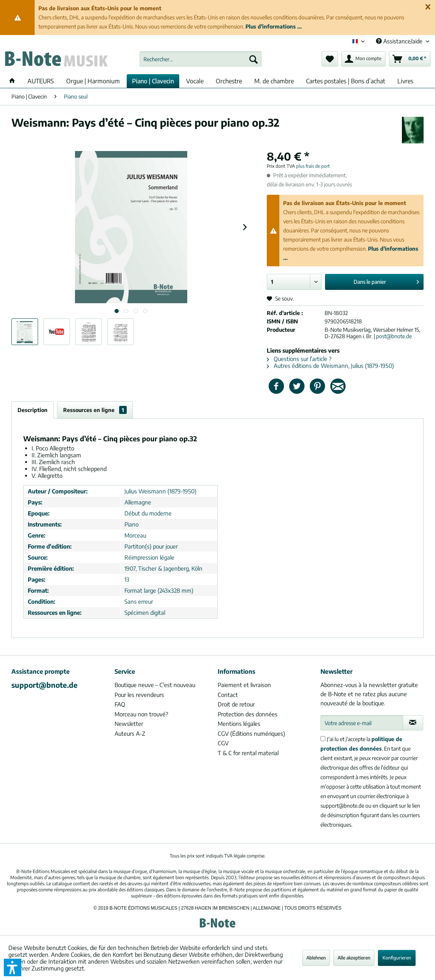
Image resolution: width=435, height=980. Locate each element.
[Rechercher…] (201, 59)
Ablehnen (316, 958)
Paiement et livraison (244, 685)
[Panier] (410, 59)
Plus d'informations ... (274, 26)
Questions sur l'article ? (299, 359)
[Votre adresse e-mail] (362, 723)
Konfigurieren (397, 958)
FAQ (120, 704)
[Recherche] (253, 59)
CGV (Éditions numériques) (251, 733)
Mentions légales (239, 724)
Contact (228, 695)
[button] (13, 967)
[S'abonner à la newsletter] (413, 723)
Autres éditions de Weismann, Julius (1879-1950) (330, 366)
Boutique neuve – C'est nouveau (155, 685)
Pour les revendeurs (139, 695)
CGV (223, 743)
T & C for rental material (248, 753)
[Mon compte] (363, 59)
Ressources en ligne (95, 410)
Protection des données (248, 714)
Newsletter (129, 724)
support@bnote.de (45, 685)
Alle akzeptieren (354, 958)
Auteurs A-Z (130, 733)
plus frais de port (313, 166)
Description (33, 410)
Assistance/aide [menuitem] (400, 41)
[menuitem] (201, 59)
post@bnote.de (394, 336)
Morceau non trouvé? (141, 714)
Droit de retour (236, 704)
